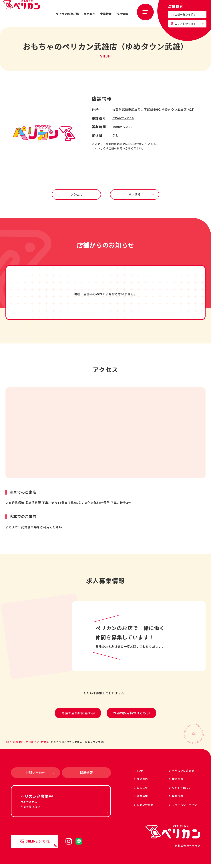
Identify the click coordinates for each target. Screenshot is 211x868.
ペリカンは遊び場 (67, 14)
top (8, 745)
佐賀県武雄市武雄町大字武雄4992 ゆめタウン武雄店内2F (153, 109)
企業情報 (106, 14)
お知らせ (132, 791)
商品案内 (90, 14)
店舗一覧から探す (187, 14)
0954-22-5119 (123, 118)
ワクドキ (171, 791)
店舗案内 (18, 745)
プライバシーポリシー (175, 808)
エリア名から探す (187, 24)
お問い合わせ (135, 808)
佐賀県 (45, 745)
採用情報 (122, 14)
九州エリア (32, 745)
